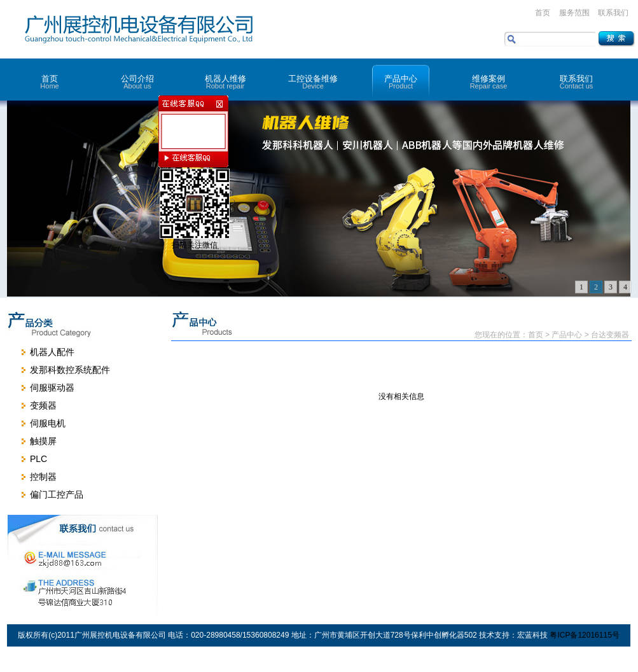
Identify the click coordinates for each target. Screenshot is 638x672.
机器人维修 (225, 82)
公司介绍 (137, 82)
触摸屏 (43, 441)
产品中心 (401, 82)
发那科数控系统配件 (70, 370)
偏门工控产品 (57, 494)
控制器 (43, 477)
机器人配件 (52, 352)
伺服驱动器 (52, 388)
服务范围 (574, 13)
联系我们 (613, 13)
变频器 (43, 405)
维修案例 (489, 82)
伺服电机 (48, 423)
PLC (38, 459)
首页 (543, 13)
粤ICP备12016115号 (584, 635)
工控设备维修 (313, 82)
